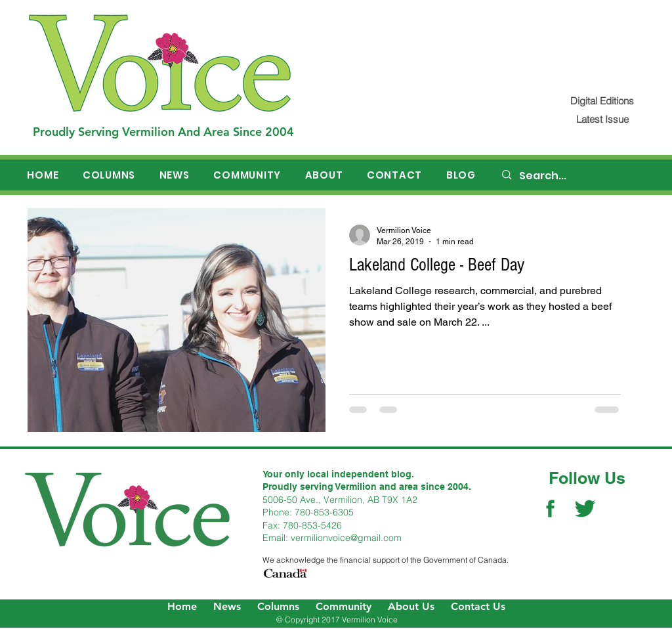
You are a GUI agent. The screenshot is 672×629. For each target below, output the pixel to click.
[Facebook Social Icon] (550, 509)
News (227, 606)
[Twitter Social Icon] (585, 509)
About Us (411, 606)
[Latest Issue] (602, 119)
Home (182, 606)
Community (344, 606)
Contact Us (478, 606)
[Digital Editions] (602, 101)
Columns (278, 606)
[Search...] (573, 176)
